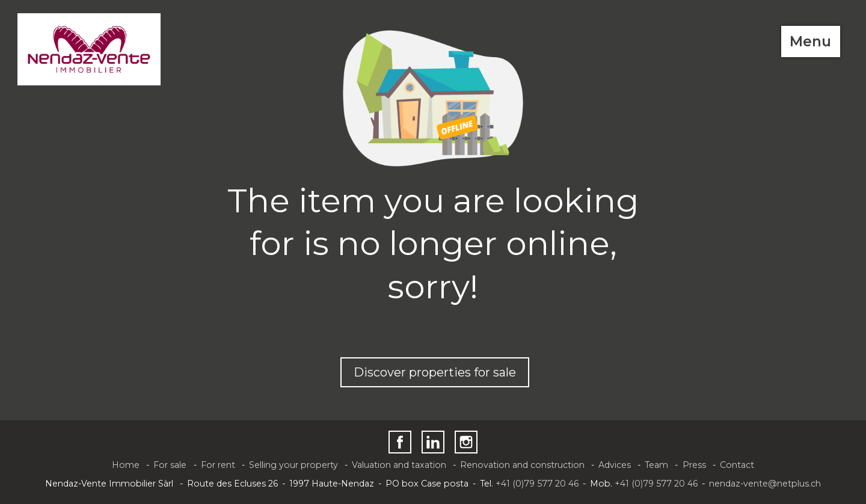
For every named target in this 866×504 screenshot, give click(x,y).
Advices (615, 465)
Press (694, 465)
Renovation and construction (522, 465)
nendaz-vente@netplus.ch (765, 484)
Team (656, 465)
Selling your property (293, 465)
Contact (737, 465)
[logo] (89, 49)
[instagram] (466, 442)
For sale (170, 465)
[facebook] (400, 442)
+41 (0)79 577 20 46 (537, 484)
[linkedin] (433, 442)
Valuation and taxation (399, 465)
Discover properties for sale (435, 372)
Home (126, 465)
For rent (218, 465)
